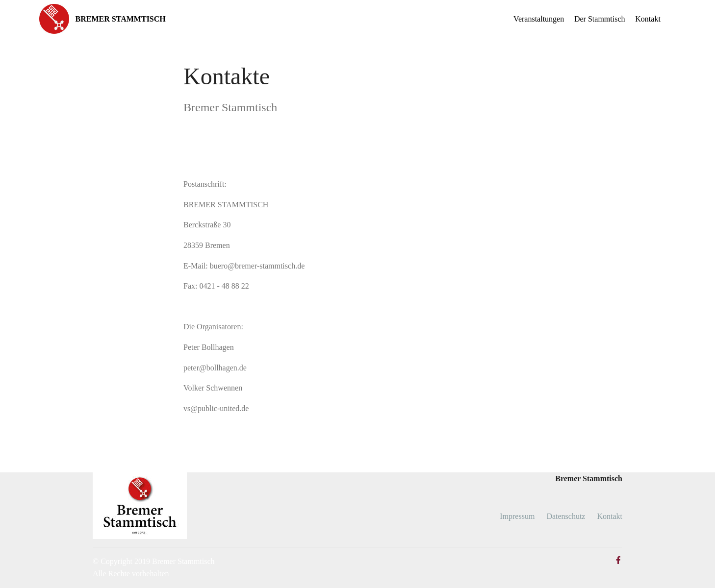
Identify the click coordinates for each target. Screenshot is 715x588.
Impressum (517, 516)
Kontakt (648, 19)
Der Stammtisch (600, 19)
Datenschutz (566, 516)
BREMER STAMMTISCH (121, 19)
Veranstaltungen (539, 19)
